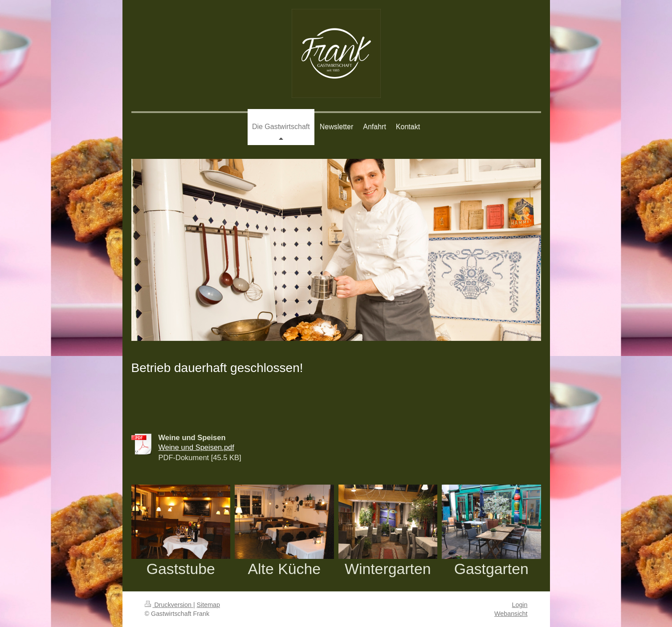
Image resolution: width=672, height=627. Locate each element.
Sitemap (208, 605)
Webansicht (511, 614)
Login (520, 605)
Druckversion (169, 605)
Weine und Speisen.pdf (196, 447)
